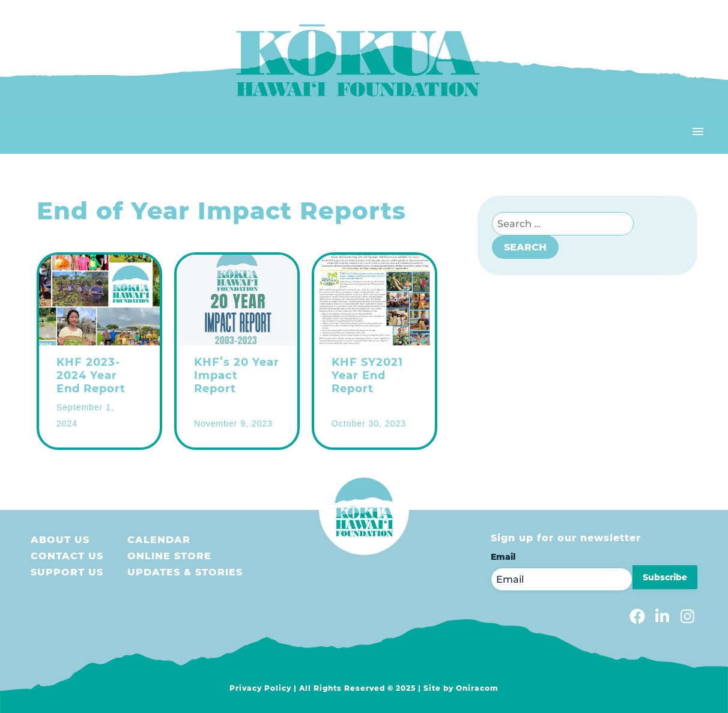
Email (503, 557)
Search (525, 247)
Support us (67, 572)
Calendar (159, 540)
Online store (169, 556)
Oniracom (477, 688)
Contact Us (67, 556)
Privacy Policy (260, 688)
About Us (60, 540)
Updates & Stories (185, 572)
